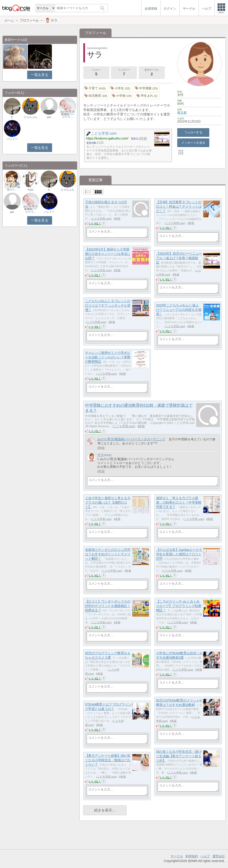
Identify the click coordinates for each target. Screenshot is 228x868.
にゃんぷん (31, 117)
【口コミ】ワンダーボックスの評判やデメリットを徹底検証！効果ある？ (108, 606)
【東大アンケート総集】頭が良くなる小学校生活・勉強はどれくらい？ (108, 760)
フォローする (193, 132)
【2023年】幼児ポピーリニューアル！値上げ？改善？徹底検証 (179, 258)
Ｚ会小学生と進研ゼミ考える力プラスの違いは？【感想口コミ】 (108, 502)
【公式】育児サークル (15, 66)
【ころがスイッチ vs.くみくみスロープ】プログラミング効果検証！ (179, 606)
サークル (177, 856)
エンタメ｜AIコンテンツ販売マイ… (12, 187)
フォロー (96, 73)
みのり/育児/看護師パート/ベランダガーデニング (131, 439)
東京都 (182, 113)
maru (31, 190)
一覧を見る (40, 75)
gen (49, 117)
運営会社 (219, 856)
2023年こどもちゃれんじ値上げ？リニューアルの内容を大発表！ (179, 310)
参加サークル (152, 73)
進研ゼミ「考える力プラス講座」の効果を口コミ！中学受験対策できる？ (179, 502)
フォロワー (124, 73)
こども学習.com (101, 219)
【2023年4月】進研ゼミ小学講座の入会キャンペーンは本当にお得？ (108, 254)
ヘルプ (205, 856)
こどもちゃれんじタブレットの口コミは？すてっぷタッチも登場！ (108, 305)
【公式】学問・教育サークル (40, 66)
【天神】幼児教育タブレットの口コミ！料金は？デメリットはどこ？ (179, 206)
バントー (12, 139)
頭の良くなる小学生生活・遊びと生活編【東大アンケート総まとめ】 (179, 756)
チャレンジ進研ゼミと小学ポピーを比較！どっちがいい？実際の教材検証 (108, 357)
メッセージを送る (193, 143)
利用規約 (192, 856)
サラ (100, 455)
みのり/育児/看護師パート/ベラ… (67, 114)
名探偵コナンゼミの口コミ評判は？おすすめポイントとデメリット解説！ (108, 554)
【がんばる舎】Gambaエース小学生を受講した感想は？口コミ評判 (179, 554)
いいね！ (95, 223)
